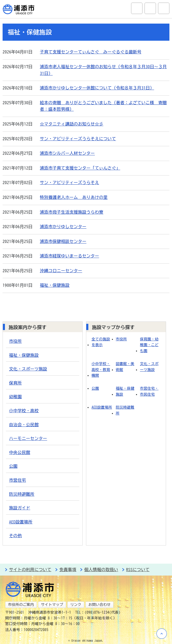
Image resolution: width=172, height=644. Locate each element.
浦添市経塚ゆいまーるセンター (69, 256)
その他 (15, 536)
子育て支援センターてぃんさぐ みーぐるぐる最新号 (91, 52)
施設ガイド (20, 508)
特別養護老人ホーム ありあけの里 (74, 197)
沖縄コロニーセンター (61, 271)
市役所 (15, 341)
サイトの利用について (30, 570)
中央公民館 (20, 452)
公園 (13, 466)
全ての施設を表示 (101, 342)
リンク (76, 605)
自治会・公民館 (24, 425)
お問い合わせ (99, 605)
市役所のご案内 (21, 605)
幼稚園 (15, 397)
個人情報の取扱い (101, 570)
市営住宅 (17, 480)
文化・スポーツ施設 (28, 369)
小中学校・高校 (24, 411)
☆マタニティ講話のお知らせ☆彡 (72, 124)
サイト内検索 (137, 8)
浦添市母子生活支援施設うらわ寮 (72, 212)
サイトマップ (52, 605)
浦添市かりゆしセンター (63, 227)
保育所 (15, 383)
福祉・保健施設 (55, 285)
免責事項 (68, 570)
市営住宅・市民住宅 (149, 391)
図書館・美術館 (125, 367)
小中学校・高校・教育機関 (101, 370)
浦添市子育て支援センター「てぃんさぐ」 (80, 168)
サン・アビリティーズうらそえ (69, 183)
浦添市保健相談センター (63, 241)
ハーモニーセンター (28, 438)
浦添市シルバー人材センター (67, 153)
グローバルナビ (164, 8)
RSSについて (138, 570)
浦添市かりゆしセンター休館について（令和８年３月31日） (97, 88)
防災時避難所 (22, 494)
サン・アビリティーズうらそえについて (78, 139)
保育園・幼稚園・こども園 (149, 345)
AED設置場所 (21, 522)
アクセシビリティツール (150, 8)
